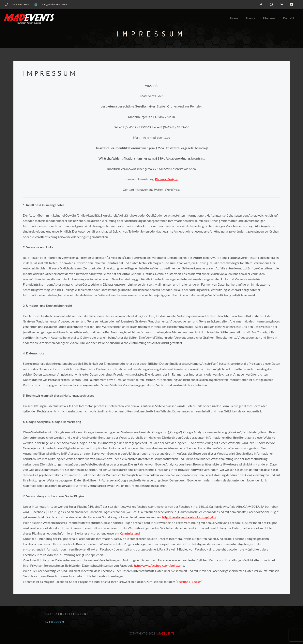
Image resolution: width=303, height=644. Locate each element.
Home (234, 19)
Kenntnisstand (130, 533)
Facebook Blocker (189, 582)
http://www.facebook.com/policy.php (159, 565)
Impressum (55, 622)
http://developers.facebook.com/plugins (189, 517)
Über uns (269, 19)
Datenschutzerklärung (67, 614)
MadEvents (166, 634)
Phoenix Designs (166, 179)
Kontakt (289, 19)
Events (251, 19)
